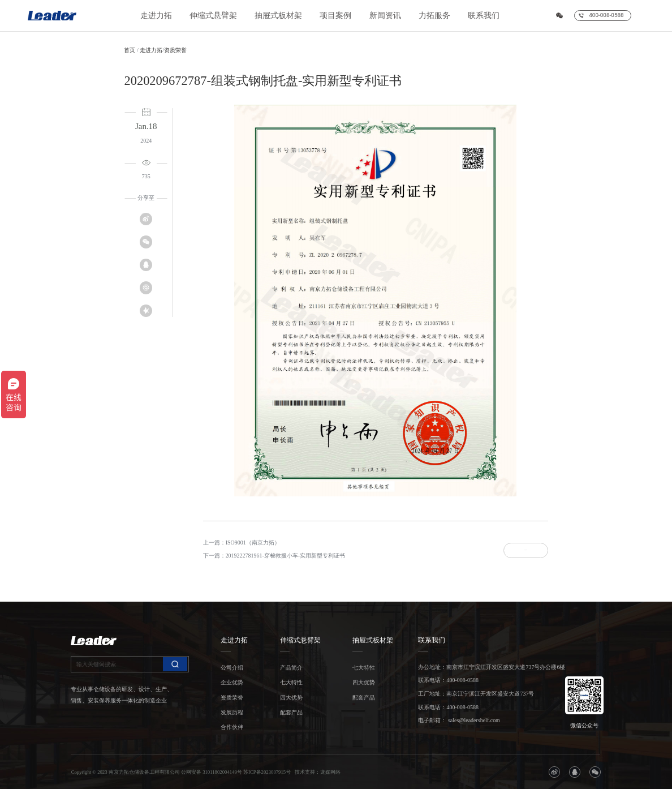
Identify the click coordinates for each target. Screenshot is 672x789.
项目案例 (335, 16)
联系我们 (484, 16)
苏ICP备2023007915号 (267, 772)
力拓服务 (434, 16)
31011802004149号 (222, 772)
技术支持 (305, 772)
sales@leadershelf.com (473, 720)
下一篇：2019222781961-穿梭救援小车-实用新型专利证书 (274, 556)
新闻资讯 (385, 16)
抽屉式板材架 (278, 16)
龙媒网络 (330, 772)
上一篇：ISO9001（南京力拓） (242, 543)
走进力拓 (156, 16)
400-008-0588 (462, 680)
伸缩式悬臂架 (213, 16)
